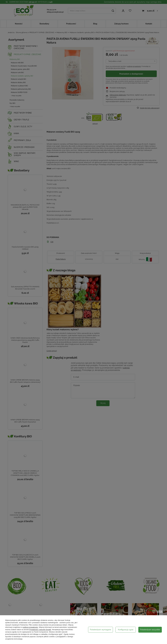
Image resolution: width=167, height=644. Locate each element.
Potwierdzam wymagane (100, 630)
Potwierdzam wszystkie (150, 630)
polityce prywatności (30, 627)
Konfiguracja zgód (126, 630)
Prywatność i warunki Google (40, 630)
